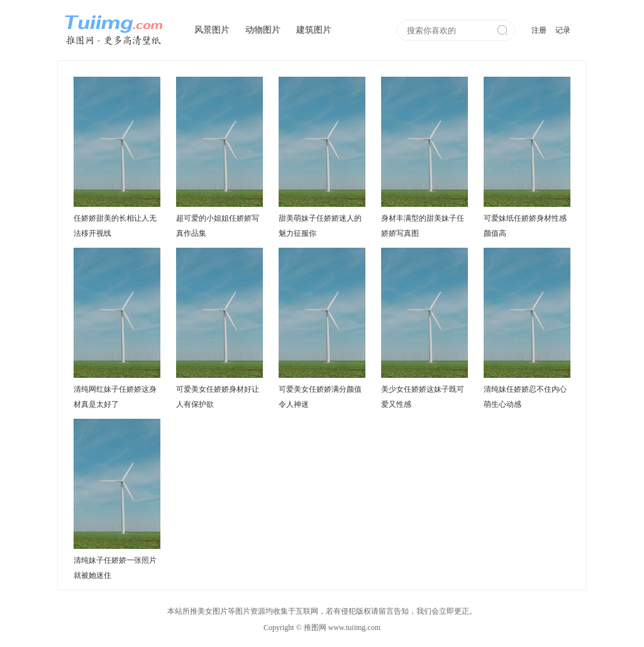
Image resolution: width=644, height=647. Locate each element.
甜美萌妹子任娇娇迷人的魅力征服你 (320, 226)
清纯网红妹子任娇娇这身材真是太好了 (115, 397)
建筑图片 (314, 30)
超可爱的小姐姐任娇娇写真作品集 (218, 226)
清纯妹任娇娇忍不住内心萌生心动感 (525, 397)
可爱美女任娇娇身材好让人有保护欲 (218, 397)
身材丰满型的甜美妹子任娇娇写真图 (423, 226)
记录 (563, 30)
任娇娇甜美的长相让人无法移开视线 (115, 226)
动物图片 (263, 30)
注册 (539, 30)
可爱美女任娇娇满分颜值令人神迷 (320, 397)
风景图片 (212, 30)
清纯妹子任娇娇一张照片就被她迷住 (115, 568)
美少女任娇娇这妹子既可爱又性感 (423, 397)
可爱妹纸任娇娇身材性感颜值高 (525, 226)
